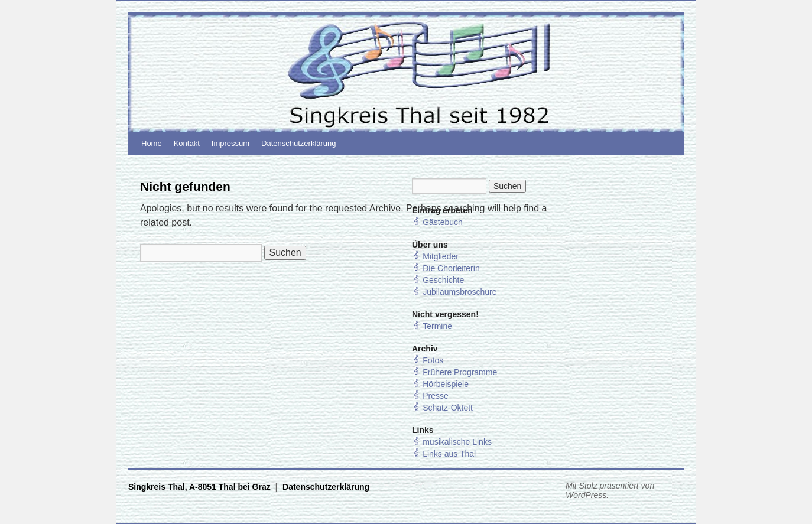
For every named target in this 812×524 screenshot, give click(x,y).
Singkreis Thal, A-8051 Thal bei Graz (201, 487)
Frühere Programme (460, 372)
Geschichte (443, 280)
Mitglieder (441, 256)
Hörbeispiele (446, 384)
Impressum (230, 143)
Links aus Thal (449, 454)
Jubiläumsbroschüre (459, 292)
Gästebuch (443, 222)
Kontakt (187, 143)
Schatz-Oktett (448, 408)
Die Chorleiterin (451, 268)
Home (152, 143)
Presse (436, 396)
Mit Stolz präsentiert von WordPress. (610, 490)
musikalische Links (457, 442)
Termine (437, 326)
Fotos (433, 360)
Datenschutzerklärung (298, 143)
